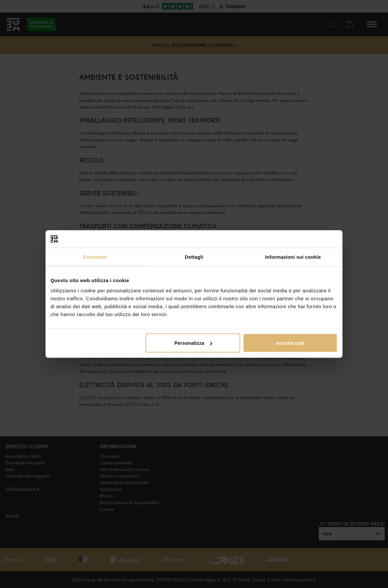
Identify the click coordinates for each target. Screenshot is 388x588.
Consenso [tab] (95, 257)
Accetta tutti (290, 343)
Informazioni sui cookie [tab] (293, 257)
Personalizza (193, 343)
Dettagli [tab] (194, 257)
